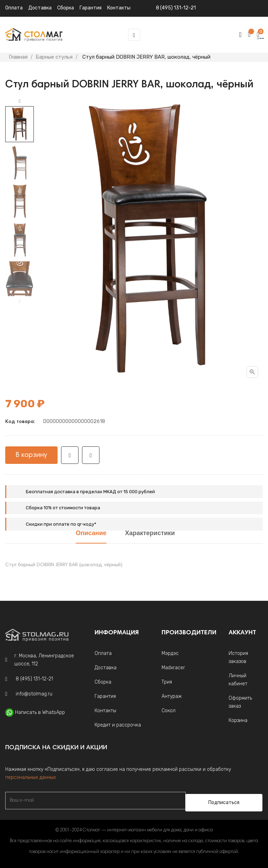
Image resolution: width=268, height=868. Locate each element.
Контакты (105, 711)
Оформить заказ (240, 702)
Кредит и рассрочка (118, 725)
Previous (20, 301)
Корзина (238, 720)
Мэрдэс (170, 653)
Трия (167, 682)
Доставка (40, 8)
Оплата (14, 8)
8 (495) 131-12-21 (176, 8)
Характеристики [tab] (150, 534)
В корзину (31, 455)
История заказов (238, 657)
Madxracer (173, 668)
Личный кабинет (238, 680)
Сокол (169, 711)
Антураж (172, 696)
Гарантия (105, 696)
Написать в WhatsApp (40, 712)
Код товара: (20, 422)
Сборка (66, 8)
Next (20, 101)
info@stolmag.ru (34, 694)
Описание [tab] (91, 534)
